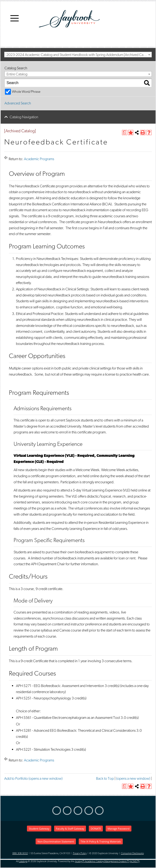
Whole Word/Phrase (26, 91)
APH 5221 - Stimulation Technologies (43, 749)
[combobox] (78, 55)
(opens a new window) (133, 778)
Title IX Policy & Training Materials (101, 841)
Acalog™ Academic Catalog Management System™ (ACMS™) (107, 861)
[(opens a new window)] (125, 133)
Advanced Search (18, 103)
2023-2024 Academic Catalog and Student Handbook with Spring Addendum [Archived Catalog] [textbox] (79, 55)
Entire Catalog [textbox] (17, 74)
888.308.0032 (20, 853)
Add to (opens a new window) (33, 778)
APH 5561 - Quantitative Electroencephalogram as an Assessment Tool (68, 718)
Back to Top (105, 778)
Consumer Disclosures (132, 853)
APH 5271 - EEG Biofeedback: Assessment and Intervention (60, 686)
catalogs (23, 861)
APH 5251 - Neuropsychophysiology (43, 698)
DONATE (96, 829)
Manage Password (118, 829)
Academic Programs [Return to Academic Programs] (39, 159)
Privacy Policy (80, 853)
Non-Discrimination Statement (56, 841)
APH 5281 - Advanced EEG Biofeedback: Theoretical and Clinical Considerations (76, 730)
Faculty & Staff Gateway (70, 829)
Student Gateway (39, 829)
